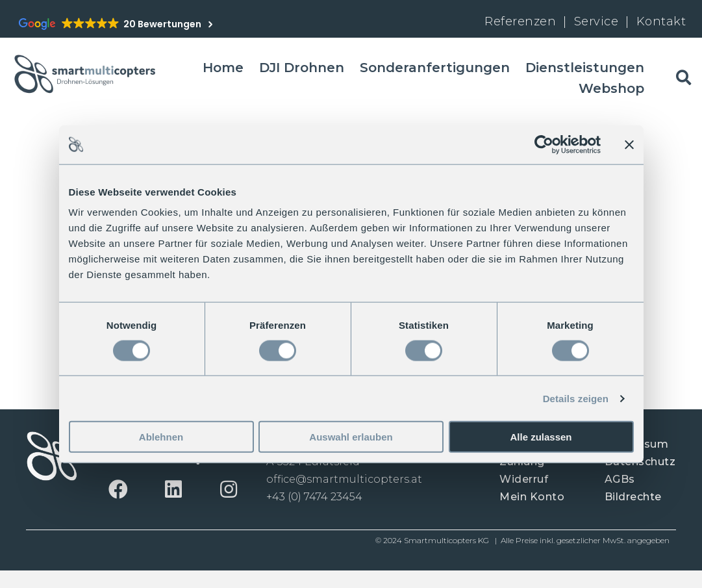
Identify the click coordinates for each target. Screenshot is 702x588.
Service (598, 21)
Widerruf (524, 479)
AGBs (620, 479)
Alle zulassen (541, 437)
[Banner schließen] (629, 144)
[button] (119, 489)
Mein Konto (532, 497)
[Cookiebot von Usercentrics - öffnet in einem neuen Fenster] (544, 144)
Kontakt (661, 21)
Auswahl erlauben (351, 437)
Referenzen (520, 21)
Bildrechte (633, 497)
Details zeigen (576, 398)
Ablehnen (161, 437)
